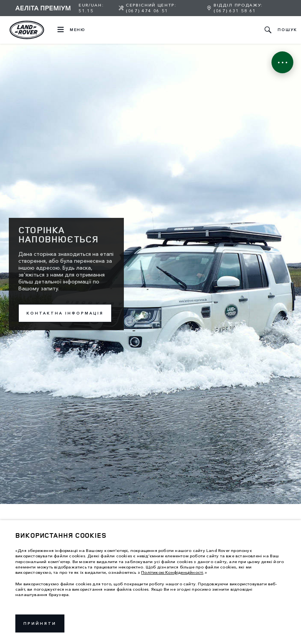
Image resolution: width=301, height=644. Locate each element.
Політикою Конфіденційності (172, 572)
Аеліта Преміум (43, 8)
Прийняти (40, 623)
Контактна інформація (65, 313)
